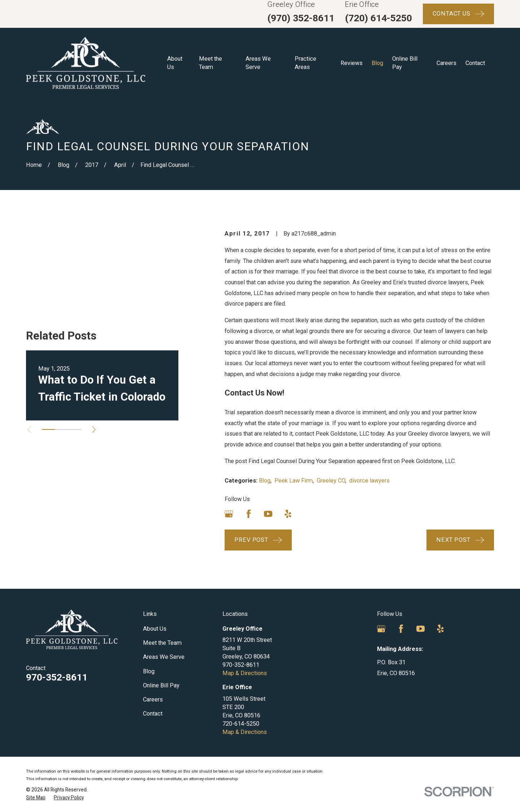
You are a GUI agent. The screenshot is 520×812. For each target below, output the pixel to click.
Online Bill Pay (161, 685)
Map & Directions (245, 673)
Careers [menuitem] (447, 63)
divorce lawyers (369, 481)
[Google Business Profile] (229, 514)
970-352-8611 (57, 677)
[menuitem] (36, 798)
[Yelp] (288, 514)
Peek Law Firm (294, 481)
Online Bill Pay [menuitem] (405, 63)
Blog (265, 481)
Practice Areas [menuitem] (305, 63)
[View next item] (94, 354)
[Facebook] (249, 514)
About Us (155, 629)
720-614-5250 (241, 724)
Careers (153, 699)
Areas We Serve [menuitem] (258, 63)
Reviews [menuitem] (352, 63)
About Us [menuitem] (175, 63)
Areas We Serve (164, 657)
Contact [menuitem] (475, 63)
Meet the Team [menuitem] (211, 63)
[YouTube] (268, 514)
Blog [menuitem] (377, 63)
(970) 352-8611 (301, 18)
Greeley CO (331, 481)
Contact (153, 714)
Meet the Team (162, 643)
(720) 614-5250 (378, 18)
